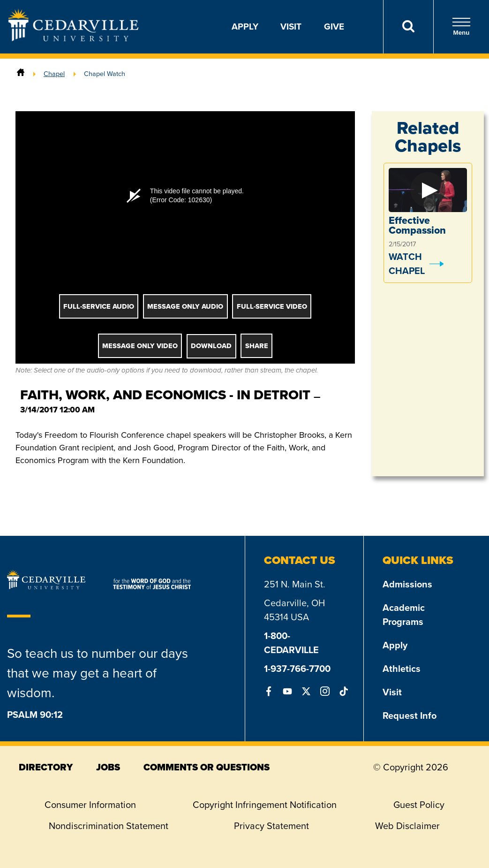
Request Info (410, 716)
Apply (245, 27)
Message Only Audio (185, 306)
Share (257, 346)
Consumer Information (90, 805)
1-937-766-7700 (297, 669)
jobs (108, 767)
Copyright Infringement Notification (265, 805)
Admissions (407, 584)
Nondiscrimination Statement (109, 826)
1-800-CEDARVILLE (291, 643)
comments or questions (207, 767)
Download (211, 346)
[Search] (408, 27)
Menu (461, 27)
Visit (291, 27)
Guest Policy (419, 805)
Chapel (54, 74)
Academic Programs (404, 615)
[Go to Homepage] (73, 38)
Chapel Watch (105, 74)
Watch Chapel (407, 264)
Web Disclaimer (407, 826)
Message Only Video (140, 346)
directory (46, 767)
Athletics (402, 669)
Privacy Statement (271, 826)
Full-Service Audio (99, 306)
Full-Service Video (272, 306)
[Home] (21, 74)
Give (334, 27)
